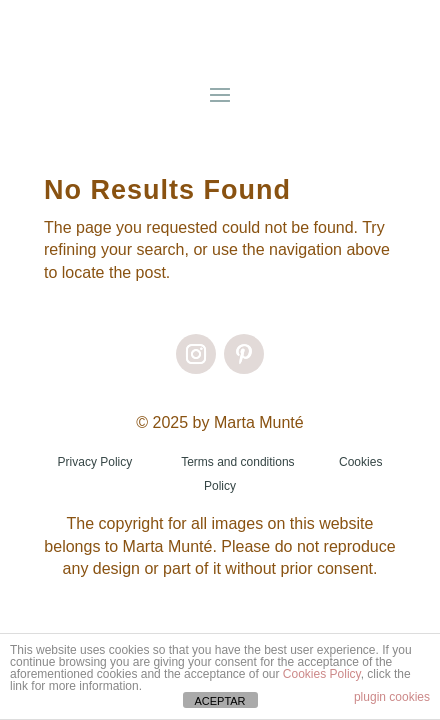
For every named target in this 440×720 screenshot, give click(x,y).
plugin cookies (392, 697)
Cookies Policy (322, 674)
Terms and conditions (237, 462)
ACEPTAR (219, 701)
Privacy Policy (95, 462)
